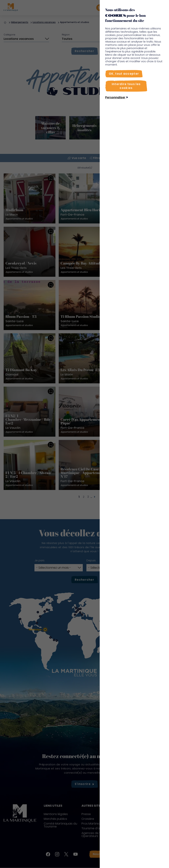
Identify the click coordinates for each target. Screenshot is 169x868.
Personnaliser (115, 97)
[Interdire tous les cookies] (126, 86)
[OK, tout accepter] (124, 74)
